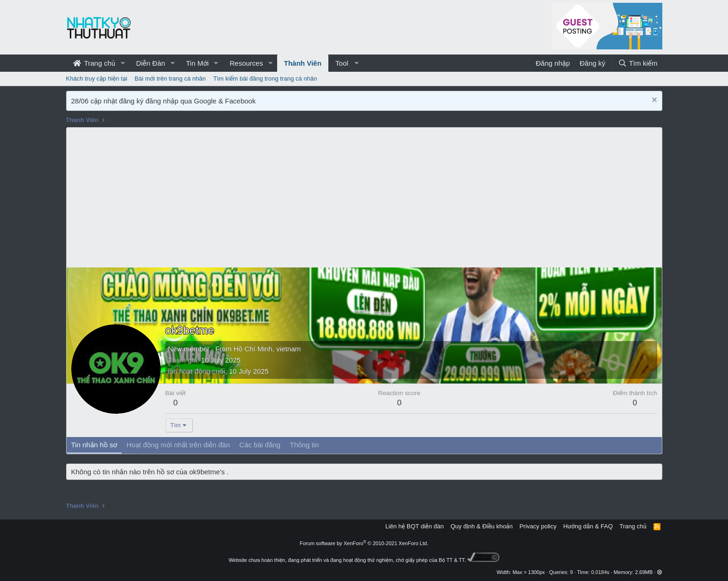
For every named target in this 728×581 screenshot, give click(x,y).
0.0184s (600, 572)
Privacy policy (538, 526)
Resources (246, 63)
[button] (122, 63)
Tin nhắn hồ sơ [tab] (94, 445)
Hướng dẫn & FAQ (588, 526)
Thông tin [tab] (304, 445)
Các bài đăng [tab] (260, 445)
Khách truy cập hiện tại (97, 79)
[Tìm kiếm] (638, 63)
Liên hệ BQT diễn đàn (415, 526)
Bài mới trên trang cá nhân (170, 79)
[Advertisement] (364, 198)
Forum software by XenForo (364, 543)
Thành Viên (303, 63)
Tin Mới (197, 63)
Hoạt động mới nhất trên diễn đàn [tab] (178, 445)
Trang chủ (94, 63)
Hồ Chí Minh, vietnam (267, 349)
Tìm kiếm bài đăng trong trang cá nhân (265, 79)
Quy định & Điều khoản (481, 526)
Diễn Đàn (150, 63)
